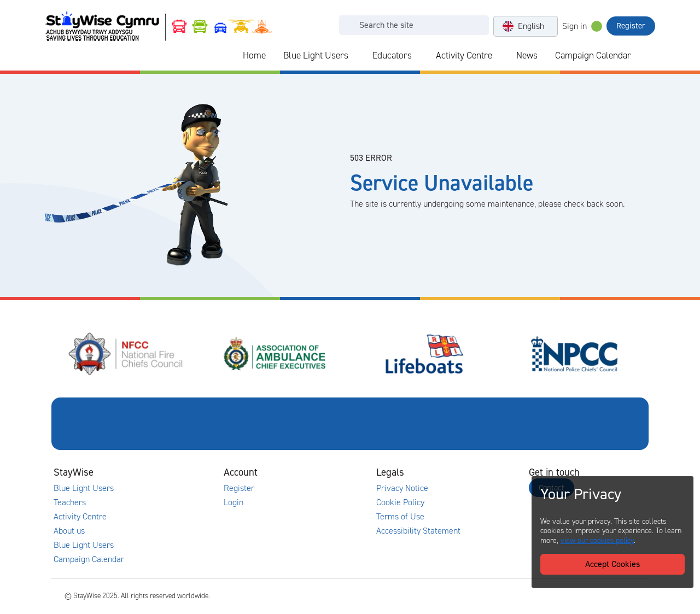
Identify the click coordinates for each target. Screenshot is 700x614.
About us (69, 531)
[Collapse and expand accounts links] (320, 472)
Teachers (70, 502)
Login (234, 502)
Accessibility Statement (418, 531)
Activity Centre (464, 55)
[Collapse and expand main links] (168, 472)
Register (631, 26)
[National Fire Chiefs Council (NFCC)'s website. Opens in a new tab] (126, 354)
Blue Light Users (316, 55)
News (527, 55)
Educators (392, 55)
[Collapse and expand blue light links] (356, 56)
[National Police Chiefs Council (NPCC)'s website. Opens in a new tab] (574, 354)
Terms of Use (400, 517)
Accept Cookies (612, 564)
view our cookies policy (597, 540)
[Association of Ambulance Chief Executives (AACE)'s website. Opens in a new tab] (276, 354)
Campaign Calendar (593, 55)
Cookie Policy (400, 502)
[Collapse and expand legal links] (473, 472)
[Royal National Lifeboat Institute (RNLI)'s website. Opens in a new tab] (425, 354)
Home (254, 55)
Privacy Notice (402, 488)
